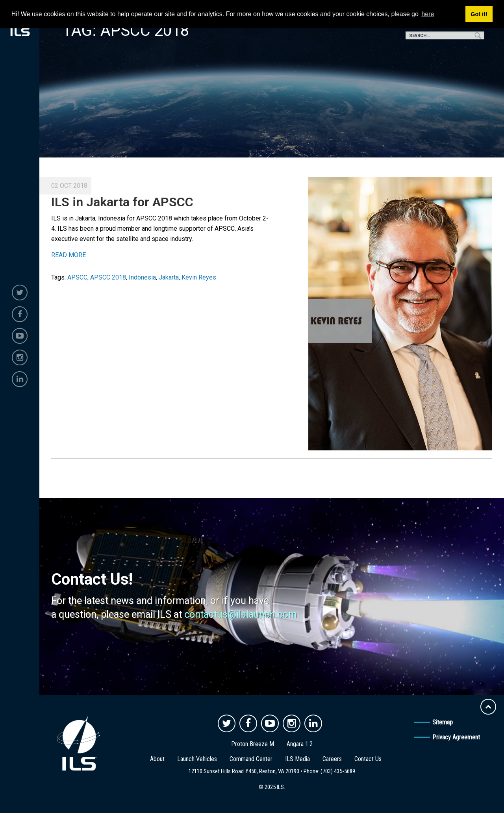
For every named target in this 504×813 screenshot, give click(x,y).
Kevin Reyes (199, 277)
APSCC (77, 277)
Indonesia (142, 277)
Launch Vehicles (197, 759)
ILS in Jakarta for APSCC (122, 202)
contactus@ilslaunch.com (241, 614)
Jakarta (169, 277)
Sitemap (443, 722)
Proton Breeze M (253, 744)
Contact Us (368, 759)
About (157, 759)
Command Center (251, 759)
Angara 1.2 (300, 744)
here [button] (428, 14)
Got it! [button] (479, 14)
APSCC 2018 (108, 277)
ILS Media (297, 759)
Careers (332, 759)
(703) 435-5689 (338, 771)
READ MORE (69, 255)
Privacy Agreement (456, 737)
